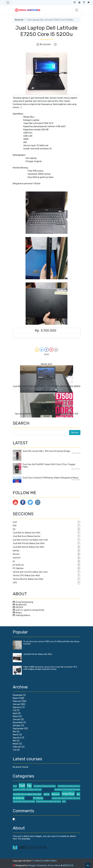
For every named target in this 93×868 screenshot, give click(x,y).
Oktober (17, 725)
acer (15, 522)
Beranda (19, 20)
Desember (18, 695)
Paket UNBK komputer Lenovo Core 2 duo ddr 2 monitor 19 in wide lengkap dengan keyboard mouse (50, 668)
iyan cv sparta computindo (30, 610)
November (18, 722)
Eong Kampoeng (24, 602)
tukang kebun (23, 615)
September (18, 729)
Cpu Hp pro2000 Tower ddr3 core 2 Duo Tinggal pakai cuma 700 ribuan (47, 415)
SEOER (19, 607)
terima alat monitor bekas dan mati (30, 572)
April (15, 713)
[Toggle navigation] (8, 3)
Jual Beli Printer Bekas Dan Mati (29, 543)
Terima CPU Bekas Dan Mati (26, 575)
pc (14, 561)
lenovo (16, 554)
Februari (17, 701)
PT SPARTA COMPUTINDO (44, 861)
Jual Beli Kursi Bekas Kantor (27, 536)
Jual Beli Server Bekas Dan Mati (28, 547)
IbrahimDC (21, 605)
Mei (14, 732)
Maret (16, 698)
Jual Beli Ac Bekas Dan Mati (27, 533)
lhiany (19, 613)
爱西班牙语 (68, 865)
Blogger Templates (38, 865)
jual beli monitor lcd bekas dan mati (30, 540)
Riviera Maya (54, 865)
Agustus (17, 707)
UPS (15, 583)
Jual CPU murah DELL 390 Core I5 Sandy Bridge (46, 451)
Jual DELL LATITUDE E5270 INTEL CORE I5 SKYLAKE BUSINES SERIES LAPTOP (47, 388)
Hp (14, 529)
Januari (17, 704)
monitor (17, 558)
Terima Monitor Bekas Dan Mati (28, 579)
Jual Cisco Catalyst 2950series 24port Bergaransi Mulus (50, 478)
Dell (15, 526)
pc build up (18, 565)
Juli (15, 710)
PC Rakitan (18, 568)
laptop (16, 550)
